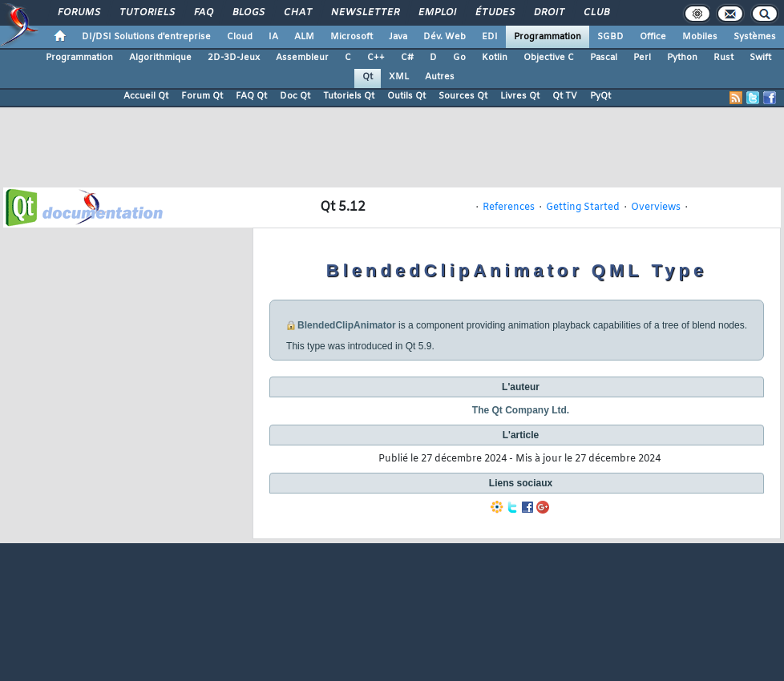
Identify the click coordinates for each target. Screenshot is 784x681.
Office (653, 37)
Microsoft (352, 37)
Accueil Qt (146, 96)
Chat (297, 13)
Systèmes (755, 37)
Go (459, 58)
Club (596, 13)
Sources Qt (463, 96)
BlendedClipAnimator (347, 325)
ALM (304, 37)
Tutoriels (146, 13)
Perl (642, 58)
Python (682, 58)
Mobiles (700, 37)
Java (398, 37)
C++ (376, 58)
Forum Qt (202, 96)
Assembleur (302, 58)
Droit (548, 13)
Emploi (436, 13)
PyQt (600, 96)
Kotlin (495, 58)
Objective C (549, 58)
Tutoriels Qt (349, 96)
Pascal (604, 58)
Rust (723, 58)
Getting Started (583, 208)
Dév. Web (445, 37)
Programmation (548, 37)
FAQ (203, 13)
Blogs (248, 13)
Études (494, 13)
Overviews (656, 208)
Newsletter (364, 13)
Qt (368, 77)
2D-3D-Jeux (234, 58)
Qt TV (565, 96)
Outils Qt (406, 96)
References (509, 208)
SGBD (610, 37)
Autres (440, 77)
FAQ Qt (251, 96)
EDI (490, 37)
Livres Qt (520, 96)
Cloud (240, 37)
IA (273, 37)
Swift (760, 58)
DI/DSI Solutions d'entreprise (146, 37)
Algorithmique (160, 58)
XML (399, 77)
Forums (78, 13)
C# (407, 58)
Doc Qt (295, 96)
